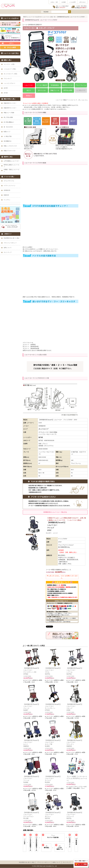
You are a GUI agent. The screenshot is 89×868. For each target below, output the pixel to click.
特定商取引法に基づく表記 (27, 862)
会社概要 (64, 2)
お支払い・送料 (54, 2)
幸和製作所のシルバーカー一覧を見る (55, 512)
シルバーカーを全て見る (11, 53)
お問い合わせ (82, 2)
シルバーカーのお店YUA (11, 18)
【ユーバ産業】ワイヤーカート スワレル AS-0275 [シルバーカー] (77, 778)
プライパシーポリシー (44, 862)
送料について (56, 862)
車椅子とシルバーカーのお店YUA (32, 17)
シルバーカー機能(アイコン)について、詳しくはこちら (72, 100)
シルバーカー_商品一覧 (49, 17)
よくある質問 (72, 2)
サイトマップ (67, 862)
